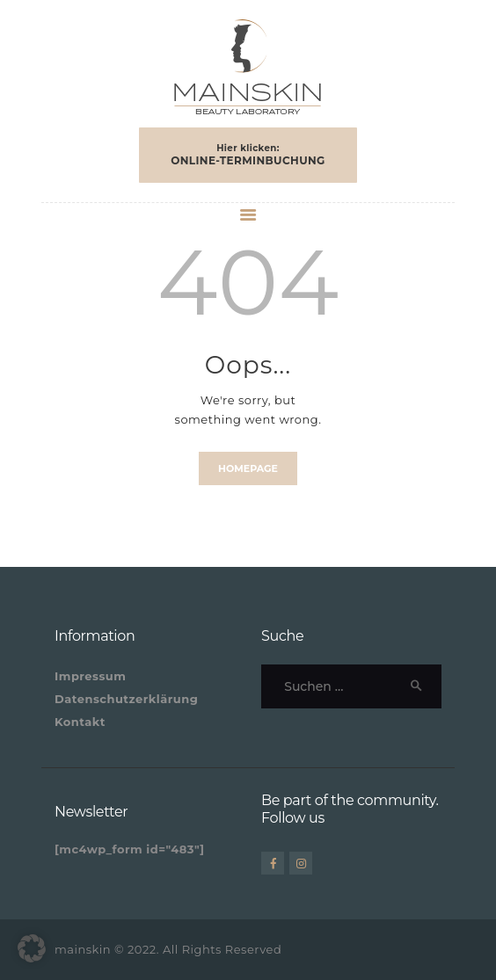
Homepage (248, 468)
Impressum (90, 676)
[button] (32, 948)
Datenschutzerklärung (126, 699)
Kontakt (80, 722)
